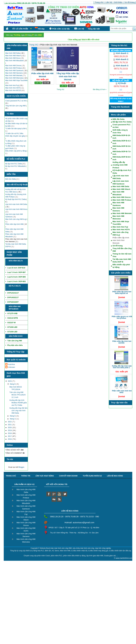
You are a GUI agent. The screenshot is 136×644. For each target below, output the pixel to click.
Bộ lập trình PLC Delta (14, 164)
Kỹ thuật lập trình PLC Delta (16, 199)
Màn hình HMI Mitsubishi (15, 61)
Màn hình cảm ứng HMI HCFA (26, 529)
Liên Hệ (79, 29)
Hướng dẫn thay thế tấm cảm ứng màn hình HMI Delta (18, 411)
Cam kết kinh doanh (68, 476)
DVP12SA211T (13, 293)
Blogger (21, 467)
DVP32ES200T (13, 302)
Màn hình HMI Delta (13, 53)
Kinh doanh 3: (121, 66)
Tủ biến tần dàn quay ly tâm (16, 129)
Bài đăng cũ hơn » (100, 89)
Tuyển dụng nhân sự (92, 476)
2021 (10, 425)
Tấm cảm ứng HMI (15, 341)
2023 (10, 381)
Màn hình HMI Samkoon (14, 71)
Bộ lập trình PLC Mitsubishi (16, 166)
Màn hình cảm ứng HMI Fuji (26, 513)
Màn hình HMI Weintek (14, 76)
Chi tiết (46, 83)
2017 (10, 436)
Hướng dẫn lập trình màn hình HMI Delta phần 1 (122, 367)
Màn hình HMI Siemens (14, 73)
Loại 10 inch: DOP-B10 (16, 268)
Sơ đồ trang (117, 246)
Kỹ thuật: (121, 83)
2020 (10, 428)
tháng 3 (13, 419)
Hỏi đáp (40, 28)
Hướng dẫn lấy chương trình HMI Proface (120, 165)
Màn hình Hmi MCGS (13, 90)
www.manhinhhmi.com (124, 558)
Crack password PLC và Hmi (16, 101)
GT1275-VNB (12, 314)
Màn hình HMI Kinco (13, 58)
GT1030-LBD (12, 327)
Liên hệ (38, 83)
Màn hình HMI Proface (14, 68)
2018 (10, 433)
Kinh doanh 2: (121, 59)
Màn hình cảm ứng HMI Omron (26, 524)
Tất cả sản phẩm (20, 29)
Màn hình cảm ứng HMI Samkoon (26, 507)
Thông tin (26, 476)
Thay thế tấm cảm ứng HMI (16, 106)
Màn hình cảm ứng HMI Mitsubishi (26, 502)
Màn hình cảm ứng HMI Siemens (26, 535)
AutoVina (11, 364)
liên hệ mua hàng (115, 476)
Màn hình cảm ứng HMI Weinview (26, 541)
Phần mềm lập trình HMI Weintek (122, 342)
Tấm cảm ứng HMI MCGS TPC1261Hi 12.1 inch (17, 395)
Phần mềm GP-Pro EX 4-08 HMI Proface (122, 317)
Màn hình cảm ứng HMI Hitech (26, 518)
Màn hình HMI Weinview (14, 78)
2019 (10, 430)
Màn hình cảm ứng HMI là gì (16, 219)
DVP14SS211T (13, 297)
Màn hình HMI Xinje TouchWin (16, 80)
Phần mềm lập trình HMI (15, 224)
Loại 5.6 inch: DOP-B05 (16, 277)
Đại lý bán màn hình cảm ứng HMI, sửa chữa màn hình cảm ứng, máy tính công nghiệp (79, 548)
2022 (10, 422)
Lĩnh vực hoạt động (45, 476)
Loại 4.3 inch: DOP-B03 (16, 281)
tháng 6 (13, 384)
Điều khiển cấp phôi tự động (16, 151)
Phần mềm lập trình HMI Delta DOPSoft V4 (122, 293)
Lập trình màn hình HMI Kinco (16, 209)
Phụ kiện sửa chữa (15, 345)
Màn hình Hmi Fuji (12, 85)
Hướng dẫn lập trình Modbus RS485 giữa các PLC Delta (18, 403)
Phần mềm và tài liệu (59, 29)
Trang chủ (34, 45)
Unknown (11, 367)
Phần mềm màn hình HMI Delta (122, 392)
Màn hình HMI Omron (13, 66)
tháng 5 (13, 416)
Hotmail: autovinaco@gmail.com (79, 522)
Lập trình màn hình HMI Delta (16, 204)
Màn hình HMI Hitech (13, 56)
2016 (10, 439)
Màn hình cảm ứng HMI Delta (26, 491)
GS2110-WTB (13, 318)
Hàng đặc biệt (94, 29)
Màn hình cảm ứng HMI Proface (26, 496)
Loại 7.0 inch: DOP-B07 (16, 272)
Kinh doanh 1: (121, 53)
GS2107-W (11, 323)
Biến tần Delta (11, 179)
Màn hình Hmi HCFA (13, 88)
